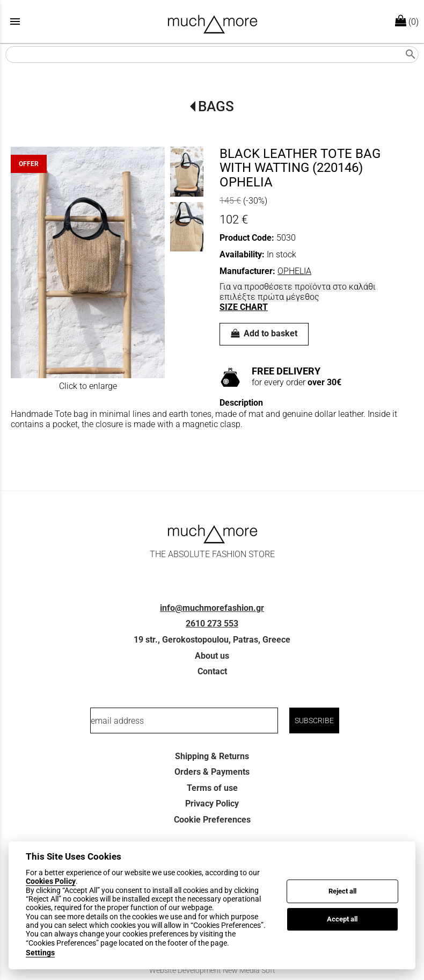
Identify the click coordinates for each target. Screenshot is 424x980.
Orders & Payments (212, 772)
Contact (212, 671)
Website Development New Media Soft (212, 970)
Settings (40, 953)
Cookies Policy (51, 881)
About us (212, 656)
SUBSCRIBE (314, 720)
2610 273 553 (212, 624)
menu (15, 21)
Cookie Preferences (212, 820)
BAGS (216, 106)
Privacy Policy (212, 804)
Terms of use (212, 788)
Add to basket (264, 333)
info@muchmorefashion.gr (212, 608)
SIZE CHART (244, 307)
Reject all (342, 891)
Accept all (342, 919)
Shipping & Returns (212, 756)
